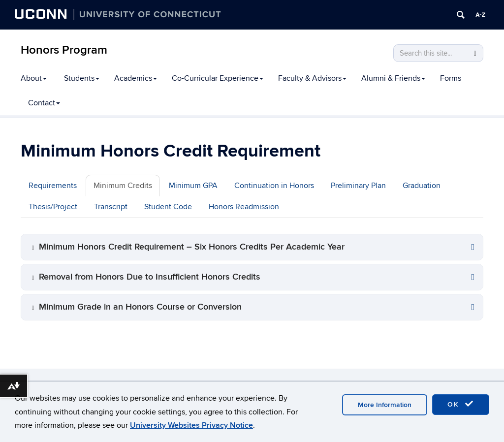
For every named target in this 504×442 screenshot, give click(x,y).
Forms (451, 78)
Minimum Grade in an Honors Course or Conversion (140, 307)
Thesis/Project (53, 207)
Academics (136, 78)
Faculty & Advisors (312, 78)
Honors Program (64, 50)
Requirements (53, 186)
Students (82, 78)
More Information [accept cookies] (385, 405)
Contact (44, 103)
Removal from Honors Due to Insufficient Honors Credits (150, 277)
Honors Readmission (244, 207)
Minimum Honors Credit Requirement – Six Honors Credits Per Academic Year (192, 247)
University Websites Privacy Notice (191, 425)
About (34, 78)
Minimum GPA (193, 186)
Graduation (422, 186)
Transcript (111, 207)
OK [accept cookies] (461, 404)
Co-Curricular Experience (218, 78)
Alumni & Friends (393, 78)
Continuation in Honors (274, 186)
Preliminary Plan (358, 186)
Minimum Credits (123, 186)
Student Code (168, 207)
